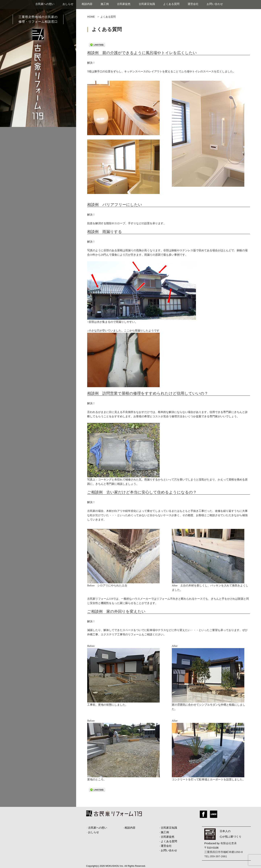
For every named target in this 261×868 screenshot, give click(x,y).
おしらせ (68, 4)
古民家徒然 (124, 4)
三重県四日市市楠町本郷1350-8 (223, 852)
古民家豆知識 (147, 4)
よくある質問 (171, 4)
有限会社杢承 (229, 843)
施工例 (105, 4)
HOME (91, 17)
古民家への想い (45, 4)
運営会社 (193, 4)
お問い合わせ (215, 4)
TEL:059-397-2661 (216, 856)
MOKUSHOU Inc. (115, 866)
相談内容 (87, 4)
